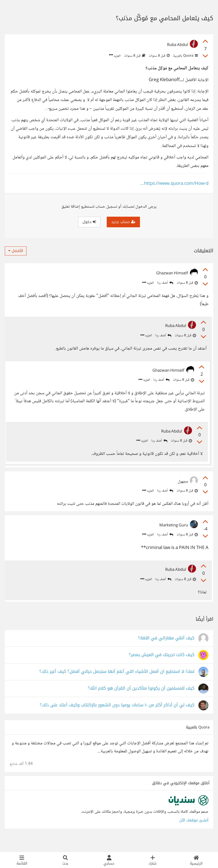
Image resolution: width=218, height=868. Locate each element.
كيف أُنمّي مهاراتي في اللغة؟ (166, 649)
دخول (89, 222)
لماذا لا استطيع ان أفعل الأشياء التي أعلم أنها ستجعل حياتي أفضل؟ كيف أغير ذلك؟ (117, 683)
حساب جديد (123, 222)
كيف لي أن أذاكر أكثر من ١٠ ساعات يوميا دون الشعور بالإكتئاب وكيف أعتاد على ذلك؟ (117, 716)
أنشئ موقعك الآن (194, 831)
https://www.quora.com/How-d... (174, 184)
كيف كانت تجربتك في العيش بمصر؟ (162, 666)
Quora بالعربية (185, 56)
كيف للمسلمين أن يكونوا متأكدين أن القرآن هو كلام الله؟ (141, 699)
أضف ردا (165, 283)
